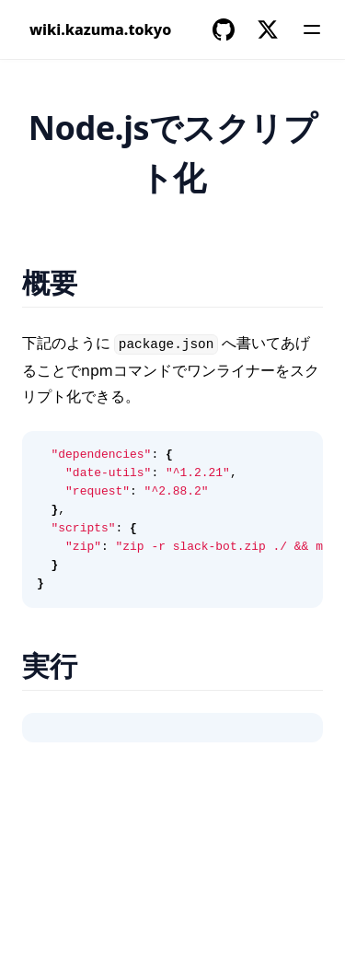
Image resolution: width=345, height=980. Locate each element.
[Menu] (312, 29)
